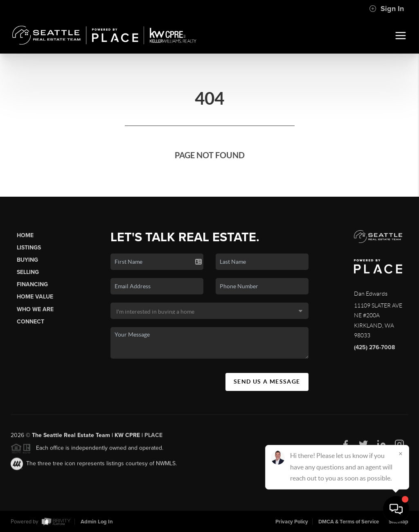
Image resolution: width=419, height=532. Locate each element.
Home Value (35, 297)
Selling (28, 272)
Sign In (386, 9)
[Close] (401, 453)
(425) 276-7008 (374, 347)
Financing (32, 284)
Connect (30, 322)
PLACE (153, 438)
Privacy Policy (292, 522)
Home (25, 235)
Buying (27, 260)
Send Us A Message (267, 382)
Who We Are (35, 309)
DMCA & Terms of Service (349, 522)
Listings (29, 248)
